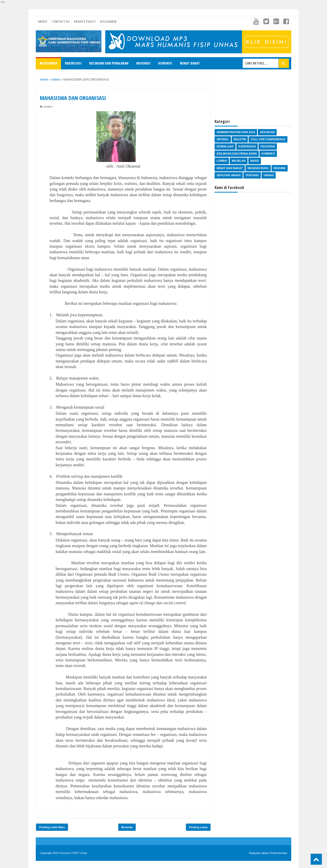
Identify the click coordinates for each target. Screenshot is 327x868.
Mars (254, 161)
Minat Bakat (190, 63)
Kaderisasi (73, 63)
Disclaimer (108, 21)
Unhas (269, 175)
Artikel (48, 107)
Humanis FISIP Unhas (73, 853)
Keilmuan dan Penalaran (109, 63)
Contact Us (61, 21)
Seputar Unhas (229, 175)
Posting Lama (198, 827)
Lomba (222, 161)
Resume (280, 168)
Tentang (252, 175)
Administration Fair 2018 (236, 132)
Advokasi (143, 63)
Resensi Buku (258, 168)
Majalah (239, 161)
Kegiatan (268, 146)
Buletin (240, 139)
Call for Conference (268, 139)
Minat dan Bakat (230, 168)
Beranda (48, 63)
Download (225, 146)
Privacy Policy (85, 21)
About (43, 21)
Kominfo (165, 63)
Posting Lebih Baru (52, 827)
